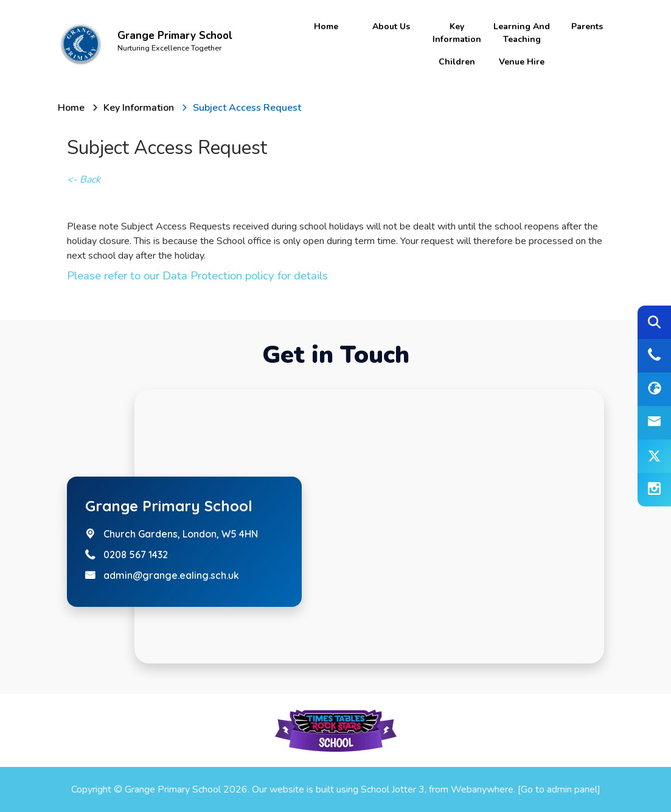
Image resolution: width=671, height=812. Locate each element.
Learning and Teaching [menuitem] (522, 33)
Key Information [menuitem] (457, 33)
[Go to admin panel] (559, 789)
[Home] (71, 108)
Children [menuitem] (457, 62)
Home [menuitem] (326, 26)
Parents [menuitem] (587, 26)
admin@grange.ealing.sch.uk (171, 575)
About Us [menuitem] (391, 26)
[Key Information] (139, 108)
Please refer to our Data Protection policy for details (197, 276)
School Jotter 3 (393, 789)
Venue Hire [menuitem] (522, 62)
